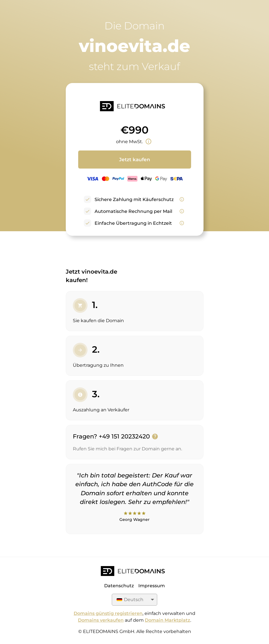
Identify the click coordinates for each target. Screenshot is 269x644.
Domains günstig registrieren (108, 613)
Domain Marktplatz (168, 620)
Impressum (152, 586)
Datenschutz (119, 586)
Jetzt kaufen (135, 160)
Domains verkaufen (101, 620)
